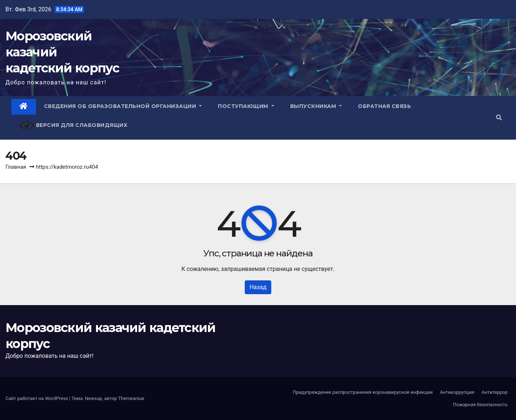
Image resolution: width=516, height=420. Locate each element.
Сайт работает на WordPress (37, 398)
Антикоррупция (457, 392)
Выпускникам (316, 106)
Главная (16, 167)
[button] (499, 118)
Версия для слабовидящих (73, 126)
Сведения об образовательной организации (123, 106)
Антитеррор (495, 392)
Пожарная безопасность (480, 405)
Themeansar (131, 398)
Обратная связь (384, 106)
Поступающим (246, 106)
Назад (258, 287)
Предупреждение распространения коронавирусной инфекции (363, 392)
